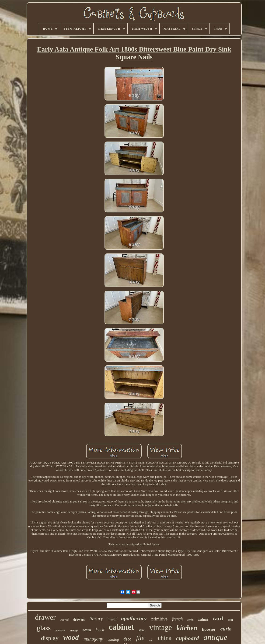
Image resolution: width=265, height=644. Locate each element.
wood (71, 637)
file (140, 638)
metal (112, 619)
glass (44, 628)
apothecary (134, 618)
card (218, 618)
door (230, 620)
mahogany (93, 639)
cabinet (121, 627)
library (96, 619)
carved (65, 620)
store (142, 630)
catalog (113, 639)
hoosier (209, 629)
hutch (100, 630)
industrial (61, 630)
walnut (203, 620)
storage (74, 630)
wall (151, 640)
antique (215, 637)
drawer (45, 617)
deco (127, 639)
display (50, 638)
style (190, 620)
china (164, 638)
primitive (159, 619)
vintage (161, 627)
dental (87, 630)
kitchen (187, 628)
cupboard (187, 638)
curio (226, 629)
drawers (79, 620)
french (177, 619)
